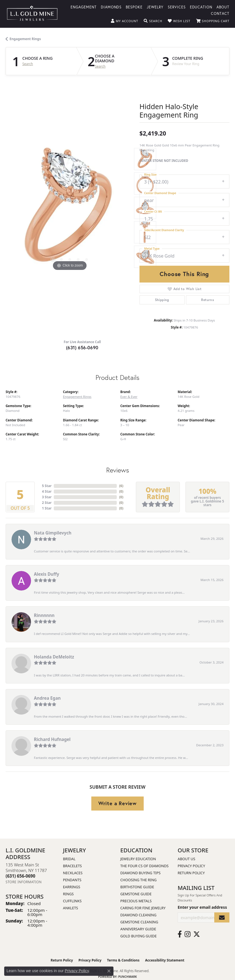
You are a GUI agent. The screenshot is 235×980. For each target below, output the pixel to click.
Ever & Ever (129, 397)
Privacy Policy (191, 866)
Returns (208, 300)
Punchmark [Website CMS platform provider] (128, 977)
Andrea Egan (47, 698)
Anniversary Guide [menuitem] (138, 929)
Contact (220, 13)
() (121, 486)
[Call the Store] (20, 876)
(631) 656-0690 (82, 347)
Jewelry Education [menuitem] (138, 859)
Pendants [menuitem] (72, 880)
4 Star (47, 491)
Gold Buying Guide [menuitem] (139, 936)
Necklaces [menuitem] (73, 873)
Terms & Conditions (123, 960)
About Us (186, 859)
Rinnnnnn (44, 615)
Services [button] (177, 7)
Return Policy (191, 873)
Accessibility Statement (165, 960)
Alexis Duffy (46, 574)
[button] (125, 21)
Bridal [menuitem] (69, 859)
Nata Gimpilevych (53, 533)
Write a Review (117, 803)
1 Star (47, 508)
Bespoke (134, 7)
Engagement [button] (84, 7)
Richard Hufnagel (52, 739)
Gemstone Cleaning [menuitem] (139, 922)
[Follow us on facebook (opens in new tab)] (180, 934)
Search (28, 64)
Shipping (162, 300)
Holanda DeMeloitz (54, 657)
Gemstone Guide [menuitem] (136, 894)
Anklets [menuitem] (71, 908)
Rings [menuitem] (68, 894)
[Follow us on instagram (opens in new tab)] (188, 934)
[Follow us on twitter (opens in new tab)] (197, 934)
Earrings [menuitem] (72, 887)
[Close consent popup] (109, 971)
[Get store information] (24, 882)
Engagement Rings (25, 39)
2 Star (47, 503)
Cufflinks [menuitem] (72, 901)
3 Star (47, 497)
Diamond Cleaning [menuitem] (139, 915)
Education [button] (201, 7)
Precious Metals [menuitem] (136, 901)
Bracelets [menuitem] (72, 866)
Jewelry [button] (155, 7)
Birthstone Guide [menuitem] (137, 887)
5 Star (47, 486)
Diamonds (111, 7)
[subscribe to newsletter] (222, 918)
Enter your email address (202, 907)
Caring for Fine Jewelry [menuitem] (143, 908)
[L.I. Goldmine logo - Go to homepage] (32, 14)
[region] (70, 208)
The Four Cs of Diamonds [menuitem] (145, 866)
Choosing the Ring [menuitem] (139, 880)
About (223, 7)
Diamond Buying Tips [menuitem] (141, 873)
